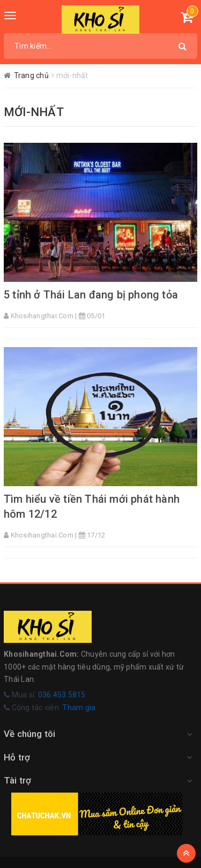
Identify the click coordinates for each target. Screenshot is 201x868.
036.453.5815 (62, 695)
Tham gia (79, 708)
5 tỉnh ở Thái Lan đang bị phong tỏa (91, 295)
